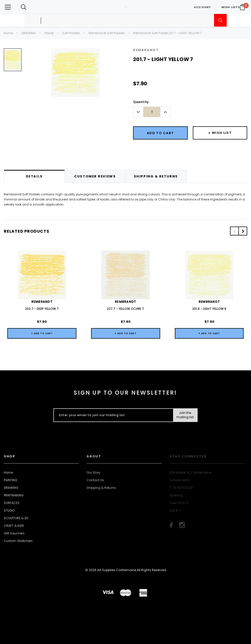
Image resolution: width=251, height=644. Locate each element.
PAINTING (11, 480)
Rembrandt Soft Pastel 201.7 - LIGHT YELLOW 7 (168, 33)
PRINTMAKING (14, 495)
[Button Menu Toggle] (8, 7)
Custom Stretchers (18, 541)
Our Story (93, 472)
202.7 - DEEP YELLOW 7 (42, 309)
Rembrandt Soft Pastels (107, 33)
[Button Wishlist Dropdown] (220, 133)
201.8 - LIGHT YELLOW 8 (209, 309)
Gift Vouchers (14, 533)
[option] (13, 62)
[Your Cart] (242, 7)
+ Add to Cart (42, 333)
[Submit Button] (185, 415)
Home (8, 33)
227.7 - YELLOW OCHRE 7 (126, 309)
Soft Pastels (71, 33)
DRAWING (29, 33)
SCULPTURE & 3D (16, 518)
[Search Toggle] (24, 7)
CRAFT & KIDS (14, 526)
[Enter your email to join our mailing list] (112, 415)
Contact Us (95, 480)
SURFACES (12, 503)
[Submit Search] (220, 20)
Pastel (49, 33)
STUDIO (9, 510)
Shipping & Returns (101, 488)
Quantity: (141, 102)
